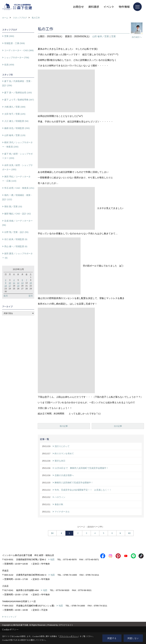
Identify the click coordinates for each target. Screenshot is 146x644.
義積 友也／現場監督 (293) (17, 128)
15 (31, 283)
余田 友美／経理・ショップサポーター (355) (17, 167)
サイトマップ (10, 621)
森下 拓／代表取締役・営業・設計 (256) (17, 83)
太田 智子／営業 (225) (15, 114)
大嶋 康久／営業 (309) (15, 107)
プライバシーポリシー (69, 636)
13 (22, 283)
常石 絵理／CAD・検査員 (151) (19, 188)
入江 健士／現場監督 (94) (16, 121)
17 (10, 286)
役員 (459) (9, 65)
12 (18, 283)
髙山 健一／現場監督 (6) (16, 246)
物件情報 (124, 7)
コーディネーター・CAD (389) (19, 50)
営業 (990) (9, 36)
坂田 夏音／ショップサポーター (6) (17, 256)
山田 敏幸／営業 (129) (15, 135)
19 (18, 286)
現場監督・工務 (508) (15, 43)
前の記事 (64, 426)
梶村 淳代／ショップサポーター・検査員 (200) (17, 145)
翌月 (31, 296)
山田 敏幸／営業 (101, 36)
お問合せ (78, 7)
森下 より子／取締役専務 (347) (19, 100)
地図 (52, 559)
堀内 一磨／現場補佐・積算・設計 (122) (17, 197)
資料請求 (94, 7)
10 (10, 283)
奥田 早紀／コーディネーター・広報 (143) (16, 179)
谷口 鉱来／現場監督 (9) (16, 239)
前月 (6, 296)
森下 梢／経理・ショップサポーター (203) (17, 156)
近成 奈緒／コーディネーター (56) (17, 223)
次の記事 (118, 426)
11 (14, 283)
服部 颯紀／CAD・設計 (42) (18, 214)
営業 (113, 36)
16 (6, 286)
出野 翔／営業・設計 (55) (16, 232)
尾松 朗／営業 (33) (13, 206)
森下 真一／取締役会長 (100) (18, 93)
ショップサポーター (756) (17, 57)
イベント (109, 7)
